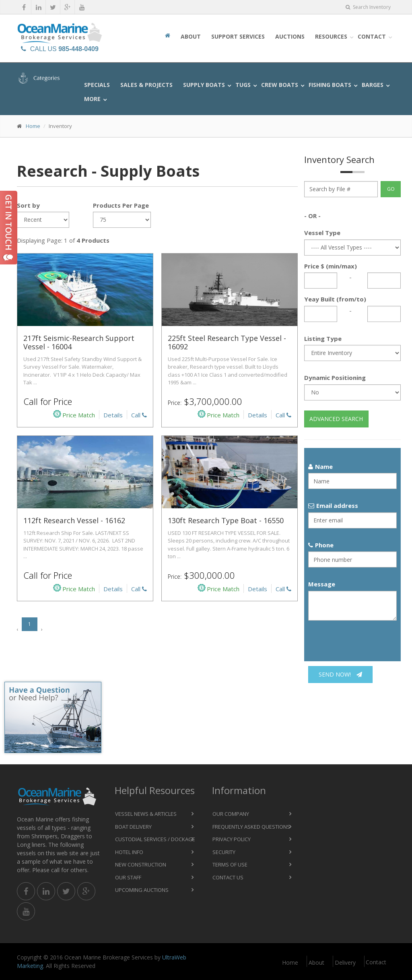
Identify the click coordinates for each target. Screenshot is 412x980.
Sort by (28, 205)
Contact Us (228, 877)
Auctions (290, 36)
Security (224, 852)
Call (139, 415)
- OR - (312, 216)
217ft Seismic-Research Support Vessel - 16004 (79, 342)
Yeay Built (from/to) (335, 299)
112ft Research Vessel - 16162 (74, 520)
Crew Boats (280, 85)
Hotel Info (129, 852)
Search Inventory (368, 7)
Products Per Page (121, 205)
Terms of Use (230, 864)
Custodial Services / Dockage (155, 839)
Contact (372, 36)
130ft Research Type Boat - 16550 (226, 520)
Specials (97, 85)
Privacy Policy (232, 839)
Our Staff (128, 877)
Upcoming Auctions (142, 890)
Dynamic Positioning (335, 378)
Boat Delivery (133, 827)
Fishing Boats (330, 85)
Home (33, 126)
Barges (373, 85)
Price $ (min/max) (331, 266)
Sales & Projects (146, 85)
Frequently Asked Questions (251, 827)
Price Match (74, 415)
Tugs (243, 85)
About (191, 36)
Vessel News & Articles (146, 814)
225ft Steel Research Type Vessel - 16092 (227, 342)
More (92, 99)
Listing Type (323, 338)
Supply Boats (204, 85)
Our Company (231, 814)
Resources (331, 36)
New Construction (141, 864)
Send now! (340, 674)
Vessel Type (322, 233)
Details (113, 415)
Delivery (345, 962)
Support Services (238, 36)
